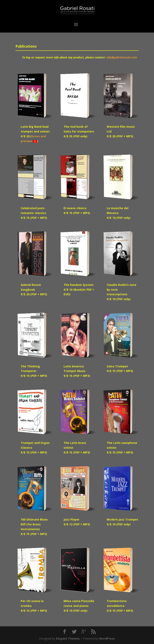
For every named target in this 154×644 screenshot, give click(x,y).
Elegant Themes (68, 638)
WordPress (107, 638)
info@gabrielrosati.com (122, 57)
